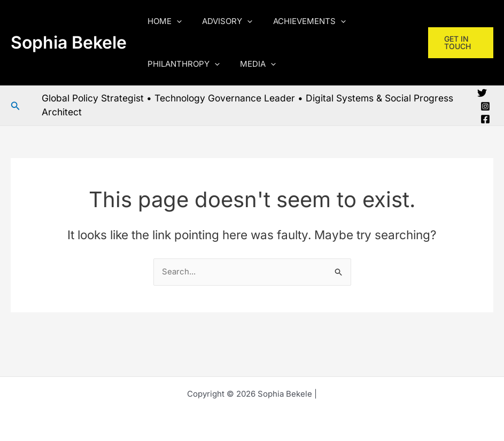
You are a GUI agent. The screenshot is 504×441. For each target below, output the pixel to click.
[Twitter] (482, 93)
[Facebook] (485, 119)
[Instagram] (485, 106)
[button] (175, 21)
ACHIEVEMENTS (298, 21)
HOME (162, 21)
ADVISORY (221, 21)
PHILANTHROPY (181, 64)
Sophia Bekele (69, 42)
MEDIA (251, 64)
